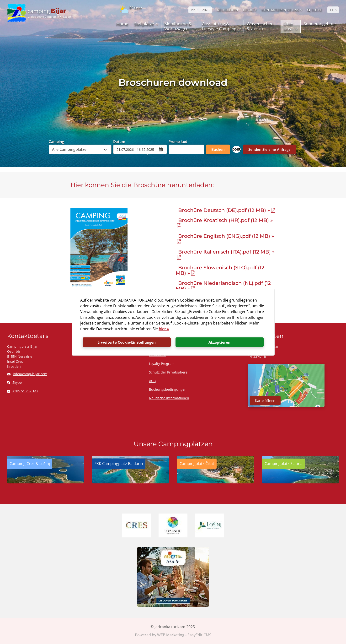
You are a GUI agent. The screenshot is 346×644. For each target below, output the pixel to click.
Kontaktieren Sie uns (280, 10)
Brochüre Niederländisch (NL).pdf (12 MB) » (223, 286)
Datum (119, 141)
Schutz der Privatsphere (168, 372)
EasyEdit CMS (199, 635)
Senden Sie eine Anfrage (269, 149)
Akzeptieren (219, 342)
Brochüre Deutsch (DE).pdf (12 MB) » (224, 210)
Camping (56, 141)
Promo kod (178, 141)
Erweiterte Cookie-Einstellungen (127, 342)
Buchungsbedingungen (168, 389)
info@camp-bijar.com (27, 374)
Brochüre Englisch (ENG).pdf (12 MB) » (226, 236)
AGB (152, 381)
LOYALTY (250, 10)
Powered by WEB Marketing (160, 635)
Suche (315, 10)
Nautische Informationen (169, 398)
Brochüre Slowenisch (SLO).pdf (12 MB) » (220, 270)
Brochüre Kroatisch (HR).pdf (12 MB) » (225, 220)
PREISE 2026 (200, 10)
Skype (14, 382)
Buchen (218, 149)
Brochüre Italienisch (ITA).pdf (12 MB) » (226, 252)
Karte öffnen (265, 400)
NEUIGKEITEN (228, 10)
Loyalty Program (162, 364)
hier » (164, 329)
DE (332, 10)
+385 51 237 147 (23, 391)
